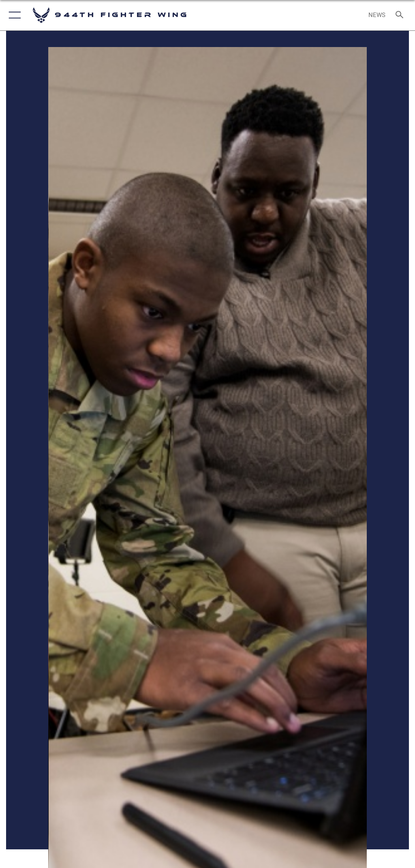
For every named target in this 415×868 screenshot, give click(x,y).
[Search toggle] (401, 15)
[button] (13, 15)
